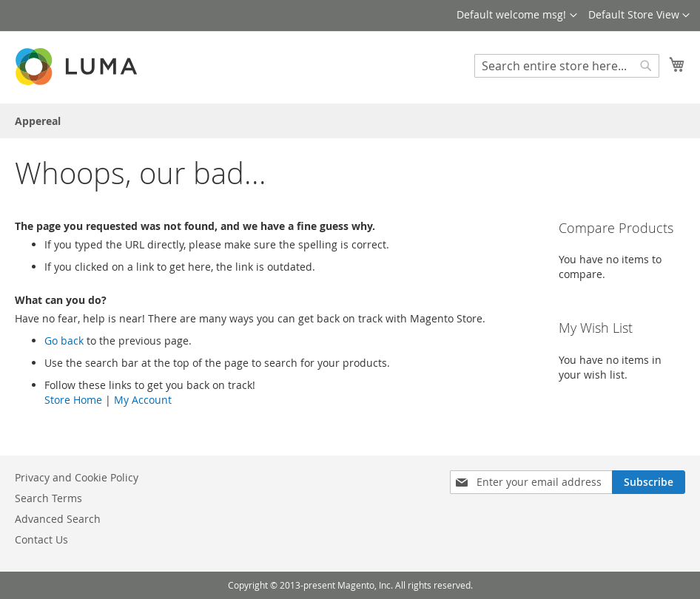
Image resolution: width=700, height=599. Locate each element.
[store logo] (78, 66)
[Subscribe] (649, 482)
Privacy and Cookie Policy (77, 477)
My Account (143, 400)
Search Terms (48, 498)
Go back (64, 341)
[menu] (350, 121)
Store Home (73, 400)
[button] (639, 16)
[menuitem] (38, 121)
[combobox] (567, 66)
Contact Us (41, 539)
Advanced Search (58, 519)
